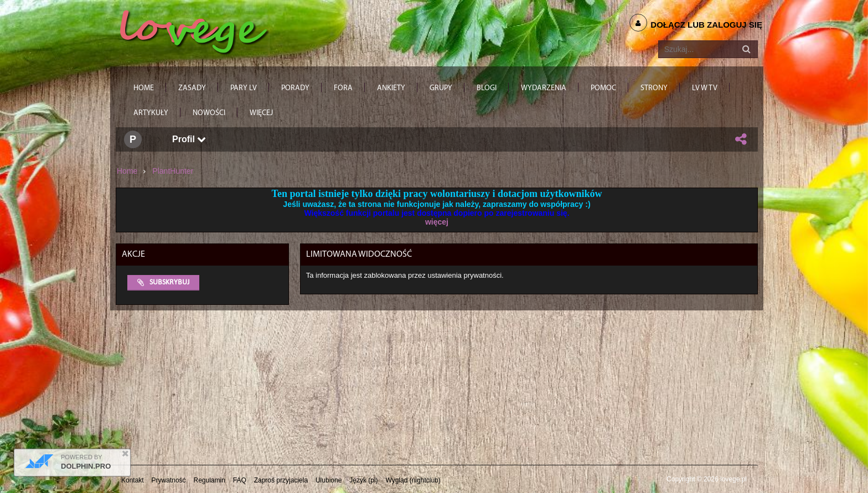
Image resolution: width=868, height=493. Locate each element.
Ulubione (329, 480)
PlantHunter (173, 171)
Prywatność (169, 480)
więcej (437, 222)
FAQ (240, 480)
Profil (189, 139)
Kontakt (133, 480)
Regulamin (210, 480)
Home (127, 171)
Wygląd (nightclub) (413, 480)
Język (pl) (363, 480)
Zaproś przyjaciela (281, 480)
